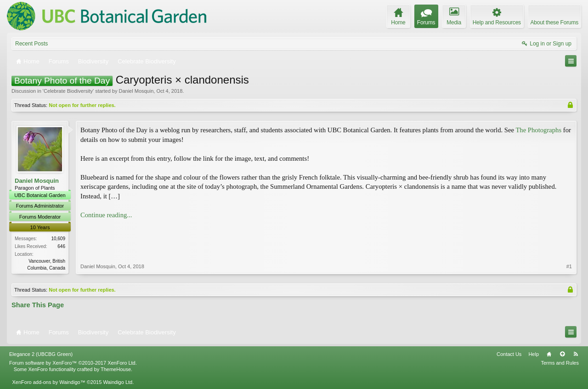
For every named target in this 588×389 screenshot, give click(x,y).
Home (549, 354)
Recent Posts (31, 44)
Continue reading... (106, 215)
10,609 (58, 239)
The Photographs (538, 130)
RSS (576, 354)
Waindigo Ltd (118, 382)
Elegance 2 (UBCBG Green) (41, 354)
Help (534, 354)
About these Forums (554, 23)
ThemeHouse (116, 369)
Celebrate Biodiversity (68, 91)
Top (562, 354)
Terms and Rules (560, 363)
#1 (569, 266)
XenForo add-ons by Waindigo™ (48, 382)
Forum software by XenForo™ (73, 363)
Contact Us (509, 354)
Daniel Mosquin (136, 91)
